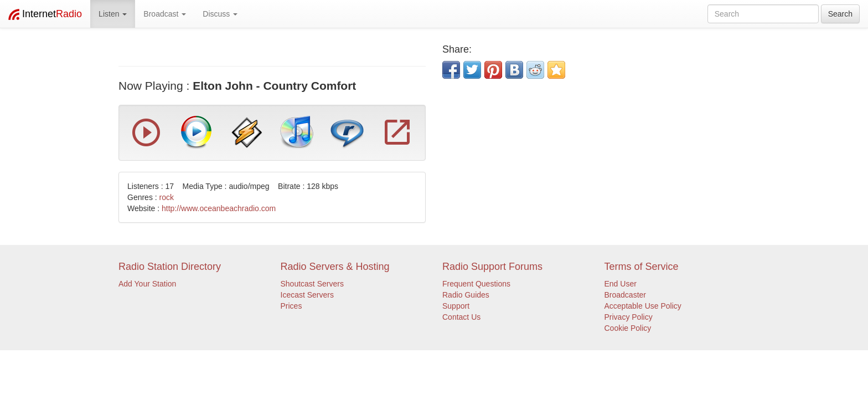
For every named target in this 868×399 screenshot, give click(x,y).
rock (167, 197)
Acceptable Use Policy (643, 306)
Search (840, 14)
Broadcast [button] (165, 14)
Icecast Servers (307, 295)
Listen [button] (113, 14)
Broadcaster (625, 295)
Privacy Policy (629, 317)
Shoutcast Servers (312, 284)
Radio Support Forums (492, 267)
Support (456, 306)
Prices (291, 306)
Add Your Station (147, 284)
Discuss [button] (220, 14)
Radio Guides (466, 295)
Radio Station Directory (170, 267)
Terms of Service (642, 267)
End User (621, 284)
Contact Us (461, 317)
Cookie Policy (628, 328)
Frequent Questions (476, 284)
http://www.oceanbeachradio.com (219, 208)
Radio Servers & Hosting (335, 267)
